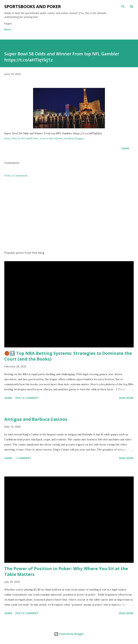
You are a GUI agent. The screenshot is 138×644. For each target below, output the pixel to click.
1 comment (23, 458)
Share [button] (125, 148)
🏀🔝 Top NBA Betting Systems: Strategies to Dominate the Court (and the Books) (68, 356)
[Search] (123, 6)
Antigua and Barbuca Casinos (36, 419)
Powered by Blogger (69, 634)
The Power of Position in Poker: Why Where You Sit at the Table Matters (66, 571)
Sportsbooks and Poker (33, 6)
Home (8, 29)
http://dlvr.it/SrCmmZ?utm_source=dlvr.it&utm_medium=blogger (44, 138)
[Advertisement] (69, 214)
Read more (126, 398)
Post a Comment (16, 175)
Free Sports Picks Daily (35, 29)
